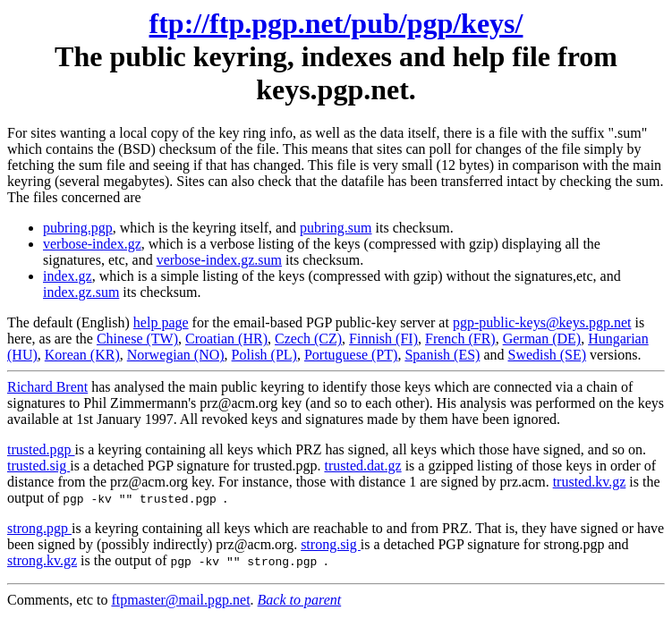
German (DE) (542, 339)
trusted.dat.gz (362, 466)
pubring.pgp (78, 228)
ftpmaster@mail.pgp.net (180, 600)
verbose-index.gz (92, 244)
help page (161, 322)
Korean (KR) (82, 355)
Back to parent (300, 600)
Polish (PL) (264, 355)
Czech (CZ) (308, 339)
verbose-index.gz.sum (219, 260)
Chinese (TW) (137, 339)
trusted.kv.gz (590, 482)
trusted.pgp (41, 449)
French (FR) (460, 339)
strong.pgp (39, 528)
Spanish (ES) (442, 355)
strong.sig (331, 544)
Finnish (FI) (383, 339)
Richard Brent (47, 387)
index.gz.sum (81, 292)
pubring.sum (336, 228)
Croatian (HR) (226, 339)
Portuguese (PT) (351, 355)
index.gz (68, 276)
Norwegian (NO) (176, 355)
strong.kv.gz (42, 560)
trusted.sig (38, 466)
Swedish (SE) (547, 355)
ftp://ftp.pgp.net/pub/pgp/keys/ (336, 23)
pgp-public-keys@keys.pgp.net (542, 322)
